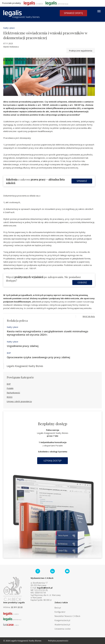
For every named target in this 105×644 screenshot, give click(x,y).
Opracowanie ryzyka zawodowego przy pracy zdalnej (38, 357)
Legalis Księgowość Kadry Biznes (25, 366)
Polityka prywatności (58, 641)
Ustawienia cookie (63, 629)
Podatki (10, 388)
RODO (10, 397)
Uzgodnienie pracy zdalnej (23, 346)
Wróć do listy (89, 316)
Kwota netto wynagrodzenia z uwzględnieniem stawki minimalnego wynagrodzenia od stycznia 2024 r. (48, 333)
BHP (9, 353)
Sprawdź (82, 181)
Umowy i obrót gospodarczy (19, 401)
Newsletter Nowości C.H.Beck (67, 616)
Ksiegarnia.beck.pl (62, 620)
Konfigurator (60, 612)
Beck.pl (58, 608)
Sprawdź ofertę (73, 13)
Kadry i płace (9, 28)
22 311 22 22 (17, 607)
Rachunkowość (13, 393)
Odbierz (82, 283)
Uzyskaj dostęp (52, 461)
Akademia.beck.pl (62, 625)
